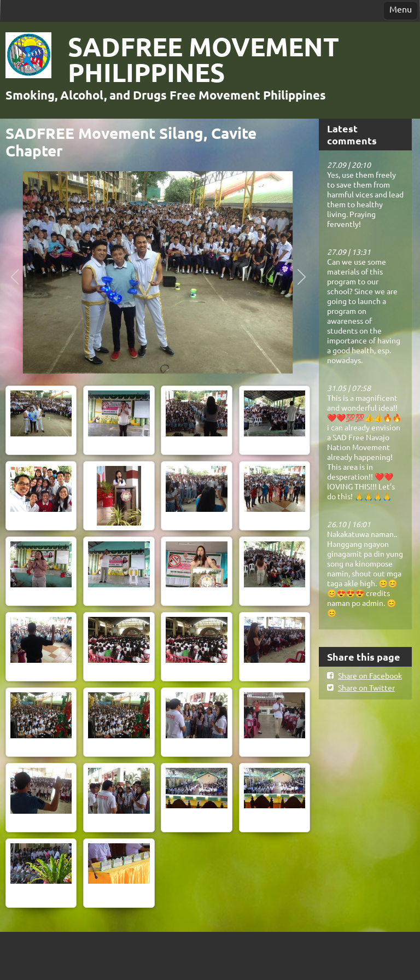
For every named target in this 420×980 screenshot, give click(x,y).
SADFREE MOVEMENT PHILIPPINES (203, 59)
